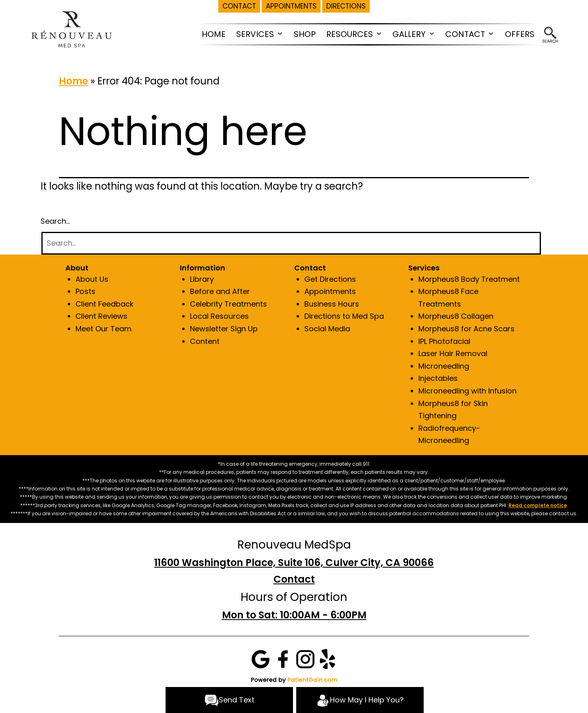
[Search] (291, 243)
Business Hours (332, 304)
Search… (55, 221)
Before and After (220, 291)
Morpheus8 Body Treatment (469, 279)
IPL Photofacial (444, 341)
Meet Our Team (103, 329)
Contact (294, 579)
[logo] (71, 29)
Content (205, 341)
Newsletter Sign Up (224, 329)
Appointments (330, 291)
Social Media (327, 329)
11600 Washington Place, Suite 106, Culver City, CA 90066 (294, 563)
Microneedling (444, 366)
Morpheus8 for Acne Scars (466, 329)
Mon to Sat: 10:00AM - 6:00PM (294, 615)
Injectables (438, 378)
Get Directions (330, 279)
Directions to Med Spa (344, 316)
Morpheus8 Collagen (456, 316)
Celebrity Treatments (228, 304)
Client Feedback (104, 304)
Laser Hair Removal (453, 353)
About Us (92, 279)
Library (202, 279)
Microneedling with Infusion (467, 391)
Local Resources (219, 316)
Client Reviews (101, 316)
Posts (85, 291)
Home (73, 81)
